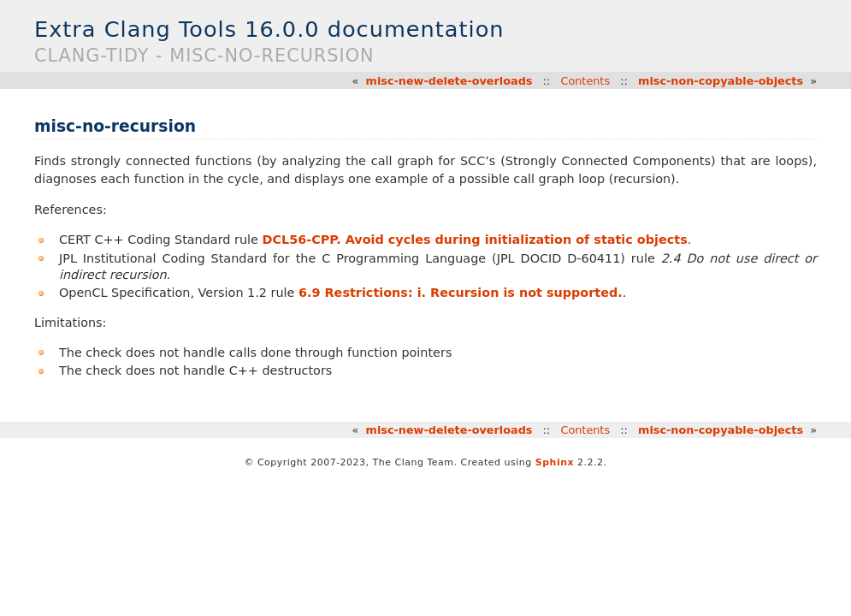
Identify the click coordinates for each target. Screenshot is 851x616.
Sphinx (555, 462)
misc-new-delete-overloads (449, 81)
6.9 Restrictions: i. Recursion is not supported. (461, 293)
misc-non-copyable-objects (721, 81)
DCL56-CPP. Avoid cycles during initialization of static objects (475, 240)
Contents (585, 81)
